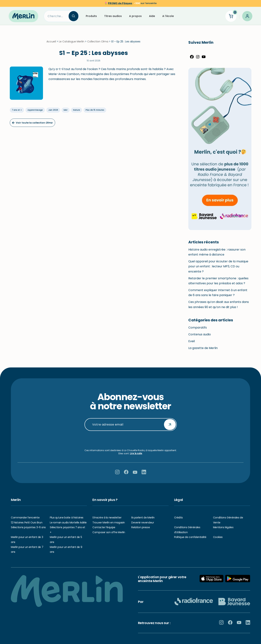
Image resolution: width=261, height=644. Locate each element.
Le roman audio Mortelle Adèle (68, 523)
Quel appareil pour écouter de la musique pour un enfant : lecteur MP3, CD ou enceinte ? (218, 269)
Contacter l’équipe (104, 527)
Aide (152, 16)
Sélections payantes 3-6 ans (28, 527)
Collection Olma (98, 44)
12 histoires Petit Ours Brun (27, 523)
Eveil (192, 343)
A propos (135, 16)
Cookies (218, 537)
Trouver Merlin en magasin (109, 523)
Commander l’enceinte (25, 518)
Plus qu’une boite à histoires (67, 518)
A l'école (168, 16)
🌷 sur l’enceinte (130, 3)
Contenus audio (200, 337)
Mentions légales (223, 527)
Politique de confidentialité (190, 537)
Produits (91, 16)
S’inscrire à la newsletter (107, 518)
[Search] (56, 16)
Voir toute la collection (32, 125)
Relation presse (141, 527)
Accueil (51, 44)
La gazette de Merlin (203, 350)
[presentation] (131, 440)
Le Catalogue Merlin (72, 44)
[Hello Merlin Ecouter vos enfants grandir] (23, 16)
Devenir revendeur (143, 523)
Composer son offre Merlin (109, 532)
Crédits (178, 518)
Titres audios (113, 16)
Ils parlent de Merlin (143, 518)
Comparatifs (198, 330)
